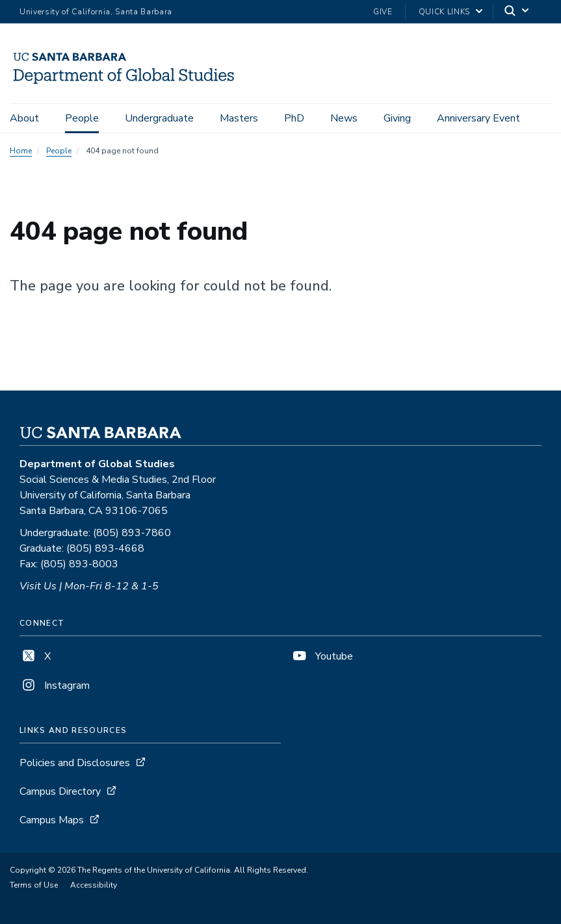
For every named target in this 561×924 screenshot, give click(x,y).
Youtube (322, 656)
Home (21, 151)
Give (383, 12)
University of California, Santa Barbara (96, 12)
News (344, 118)
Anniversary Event (478, 118)
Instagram (55, 686)
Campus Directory (60, 791)
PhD (294, 118)
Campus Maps (52, 820)
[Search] (517, 12)
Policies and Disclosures (75, 763)
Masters (239, 118)
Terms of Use (34, 885)
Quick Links (444, 12)
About (24, 118)
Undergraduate (159, 118)
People (82, 118)
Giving (397, 118)
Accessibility (94, 885)
